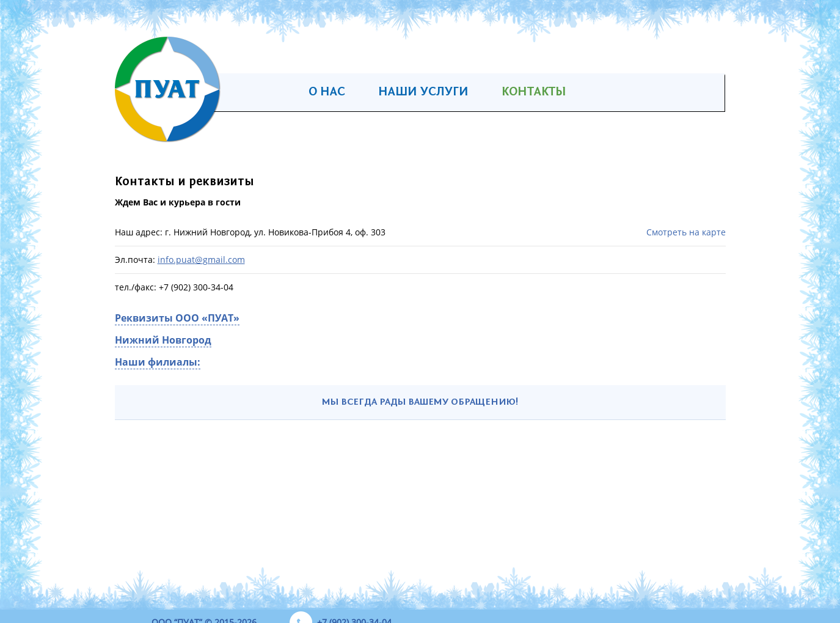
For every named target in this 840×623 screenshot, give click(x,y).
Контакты (534, 92)
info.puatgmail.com (201, 260)
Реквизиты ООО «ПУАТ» (177, 318)
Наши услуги (423, 92)
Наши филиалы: (158, 362)
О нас (327, 92)
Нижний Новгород (163, 340)
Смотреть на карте (686, 232)
